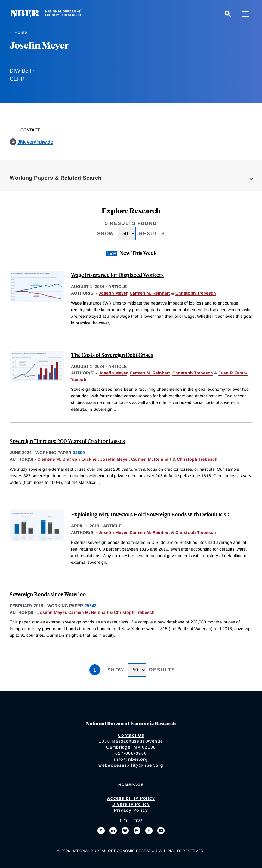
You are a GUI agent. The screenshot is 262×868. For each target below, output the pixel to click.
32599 (79, 453)
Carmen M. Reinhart (150, 293)
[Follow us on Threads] (137, 831)
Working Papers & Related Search (56, 178)
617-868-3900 (131, 753)
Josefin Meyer (113, 293)
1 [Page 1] (95, 670)
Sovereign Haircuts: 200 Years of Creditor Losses (67, 441)
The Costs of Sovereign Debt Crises (112, 355)
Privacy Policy (131, 810)
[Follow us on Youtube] (161, 831)
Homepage (131, 785)
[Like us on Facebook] (149, 831)
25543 (91, 606)
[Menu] (246, 14)
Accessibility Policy (131, 798)
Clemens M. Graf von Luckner (68, 459)
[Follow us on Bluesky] (125, 831)
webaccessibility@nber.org (131, 765)
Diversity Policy (131, 804)
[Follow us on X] (101, 831)
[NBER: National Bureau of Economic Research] (51, 15)
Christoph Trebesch (196, 293)
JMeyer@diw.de (35, 142)
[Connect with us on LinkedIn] (113, 831)
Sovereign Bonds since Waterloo (48, 594)
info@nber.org (131, 759)
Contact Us (131, 735)
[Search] (228, 14)
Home (21, 32)
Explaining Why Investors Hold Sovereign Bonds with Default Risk (150, 514)
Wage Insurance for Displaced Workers (117, 275)
